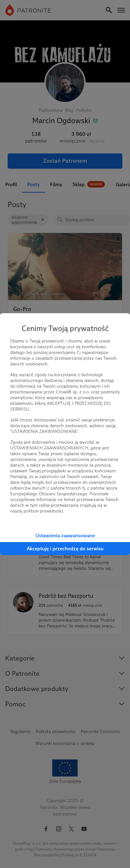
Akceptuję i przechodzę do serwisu (65, 549)
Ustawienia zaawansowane (65, 536)
